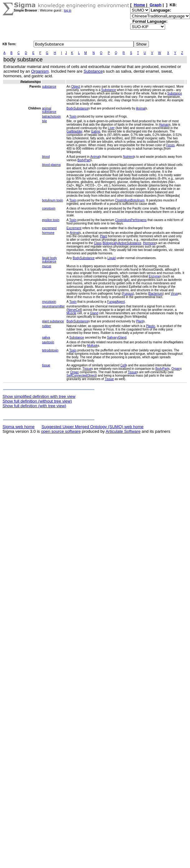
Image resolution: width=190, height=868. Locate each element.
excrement (49, 228)
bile (45, 121)
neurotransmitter (53, 306)
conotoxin (49, 208)
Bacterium (156, 294)
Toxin (73, 116)
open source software (61, 431)
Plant (104, 236)
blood (46, 157)
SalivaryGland (117, 338)
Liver (111, 128)
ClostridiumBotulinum (130, 200)
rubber (47, 326)
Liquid (112, 258)
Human (164, 125)
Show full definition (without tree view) (37, 401)
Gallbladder (74, 131)
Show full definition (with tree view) (34, 406)
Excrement (74, 228)
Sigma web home (19, 427)
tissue (46, 365)
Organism (40, 71)
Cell (123, 365)
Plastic (151, 326)
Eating (96, 131)
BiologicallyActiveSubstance (122, 243)
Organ (176, 369)
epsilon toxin (51, 220)
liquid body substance (50, 260)
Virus (174, 294)
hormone (48, 233)
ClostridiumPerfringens (131, 220)
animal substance (49, 110)
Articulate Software (123, 431)
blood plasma (51, 165)
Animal (141, 108)
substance (49, 87)
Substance (93, 71)
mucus (47, 266)
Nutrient (128, 157)
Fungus (128, 294)
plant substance (53, 321)
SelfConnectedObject (81, 376)
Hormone (149, 243)
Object (76, 87)
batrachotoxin (51, 116)
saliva (46, 338)
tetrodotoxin (50, 350)
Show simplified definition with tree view (39, 396)
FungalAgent (116, 302)
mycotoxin (49, 302)
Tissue (87, 369)
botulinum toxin (52, 200)
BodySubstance (77, 108)
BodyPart (84, 160)
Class (98, 243)
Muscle (71, 313)
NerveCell (74, 310)
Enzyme (154, 276)
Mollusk (93, 346)
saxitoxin (48, 342)
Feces (171, 145)
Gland (94, 313)
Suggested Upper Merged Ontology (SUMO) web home (92, 427)
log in (68, 10)
